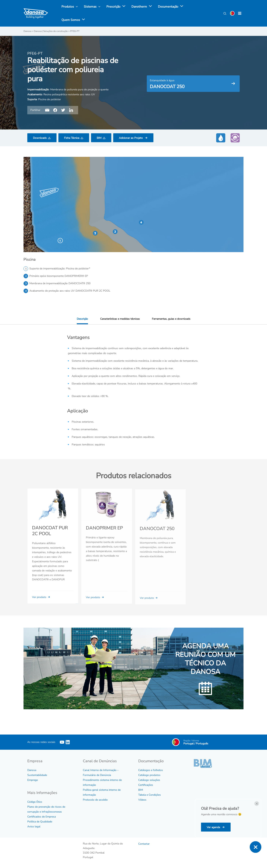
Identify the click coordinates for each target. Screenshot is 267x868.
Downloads (40, 138)
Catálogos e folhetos (151, 770)
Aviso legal (34, 827)
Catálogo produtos (149, 775)
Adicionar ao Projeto (131, 138)
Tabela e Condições (150, 795)
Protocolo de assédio (95, 800)
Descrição (82, 319)
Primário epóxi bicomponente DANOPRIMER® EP (59, 276)
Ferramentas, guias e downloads (171, 319)
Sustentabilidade (37, 775)
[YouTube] (62, 742)
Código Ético (35, 802)
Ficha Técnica (72, 138)
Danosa (32, 770)
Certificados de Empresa (42, 817)
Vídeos (142, 800)
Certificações (146, 785)
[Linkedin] (68, 742)
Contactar (144, 844)
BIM (99, 138)
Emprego (33, 780)
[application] (123, 7)
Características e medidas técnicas (120, 319)
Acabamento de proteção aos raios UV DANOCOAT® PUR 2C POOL (70, 291)
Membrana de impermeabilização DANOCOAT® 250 (60, 283)
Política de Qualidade (40, 822)
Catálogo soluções (149, 780)
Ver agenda (214, 827)
